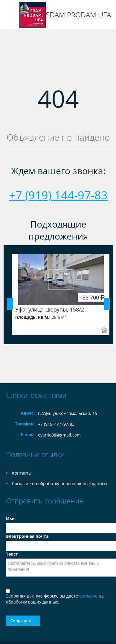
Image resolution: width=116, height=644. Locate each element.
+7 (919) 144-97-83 (58, 195)
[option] (61, 295)
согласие (89, 596)
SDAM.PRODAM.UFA (78, 15)
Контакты (22, 473)
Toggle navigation (11, 15)
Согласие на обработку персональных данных (60, 483)
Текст (12, 554)
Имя (11, 519)
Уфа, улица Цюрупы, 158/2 (50, 309)
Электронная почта (27, 536)
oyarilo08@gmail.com (59, 435)
